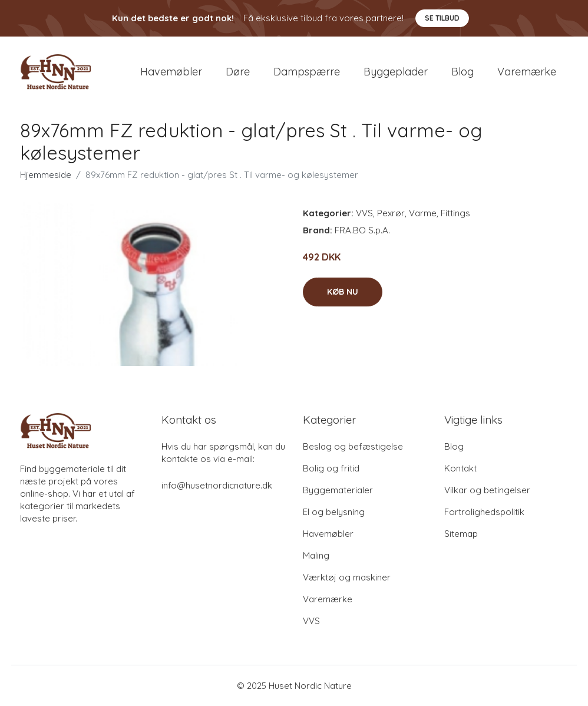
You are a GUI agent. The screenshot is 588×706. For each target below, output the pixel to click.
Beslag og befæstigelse (353, 446)
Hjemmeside (46, 175)
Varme (423, 213)
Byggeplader (396, 72)
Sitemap (461, 534)
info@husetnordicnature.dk (217, 485)
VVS (364, 213)
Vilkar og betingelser (487, 490)
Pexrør (391, 213)
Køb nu (343, 292)
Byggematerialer (338, 490)
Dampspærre (307, 72)
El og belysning (334, 512)
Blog (463, 72)
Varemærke (527, 72)
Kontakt (460, 468)
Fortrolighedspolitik (484, 512)
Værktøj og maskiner (347, 577)
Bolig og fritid (331, 468)
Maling (316, 555)
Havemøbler (171, 72)
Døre (238, 72)
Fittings (455, 213)
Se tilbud (442, 18)
